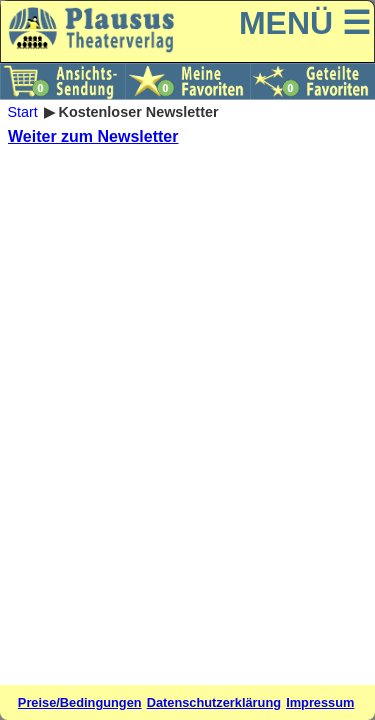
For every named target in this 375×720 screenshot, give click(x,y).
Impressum (320, 702)
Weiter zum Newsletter (93, 136)
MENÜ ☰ (305, 23)
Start (22, 112)
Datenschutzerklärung (214, 702)
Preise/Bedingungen (80, 702)
